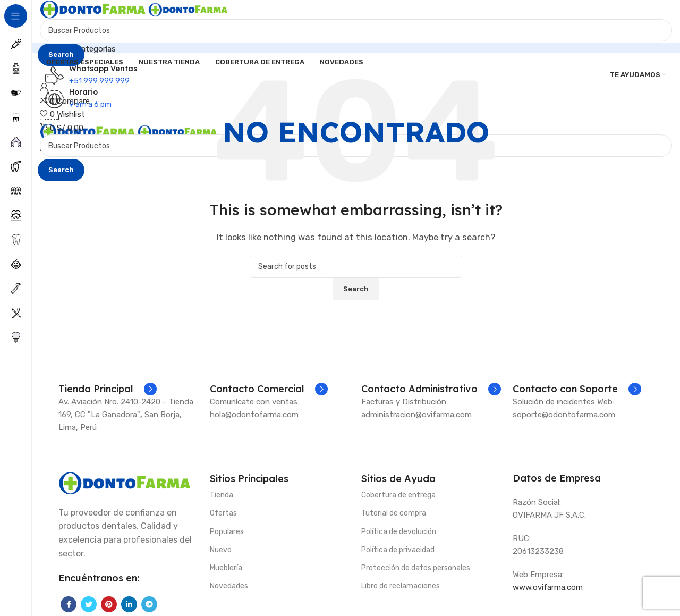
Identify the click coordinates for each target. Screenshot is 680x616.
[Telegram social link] (149, 604)
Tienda (222, 495)
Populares (227, 532)
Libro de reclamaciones (401, 586)
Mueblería (226, 568)
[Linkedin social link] (129, 604)
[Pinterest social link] (109, 604)
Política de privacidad (398, 550)
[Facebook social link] (69, 604)
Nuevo (221, 550)
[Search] (356, 30)
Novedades (229, 586)
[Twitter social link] (89, 604)
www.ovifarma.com (548, 587)
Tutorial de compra (394, 513)
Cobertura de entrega (398, 495)
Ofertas (223, 513)
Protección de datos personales (416, 568)
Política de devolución (399, 532)
